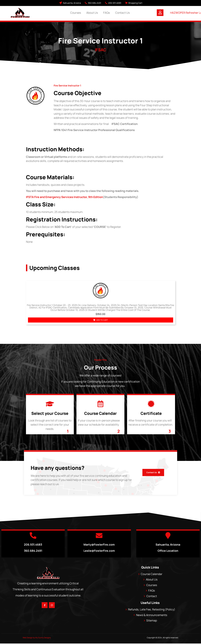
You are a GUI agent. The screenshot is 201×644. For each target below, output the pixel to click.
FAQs (107, 13)
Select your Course (50, 413)
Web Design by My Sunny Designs (37, 638)
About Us (92, 13)
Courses (76, 13)
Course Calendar (100, 413)
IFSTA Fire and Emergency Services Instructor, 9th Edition (64, 197)
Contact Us (122, 13)
